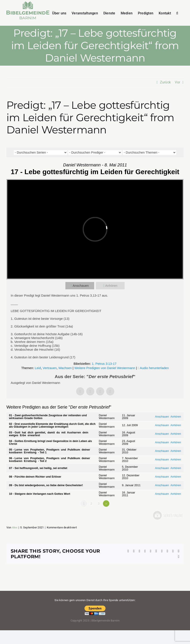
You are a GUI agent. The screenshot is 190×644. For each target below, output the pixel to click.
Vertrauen (50, 368)
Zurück (165, 82)
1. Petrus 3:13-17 (104, 364)
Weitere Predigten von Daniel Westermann (105, 368)
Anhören (111, 286)
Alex (15, 527)
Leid (38, 368)
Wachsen (65, 368)
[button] (177, 13)
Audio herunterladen (154, 368)
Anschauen (81, 286)
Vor (177, 82)
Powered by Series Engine (168, 515)
